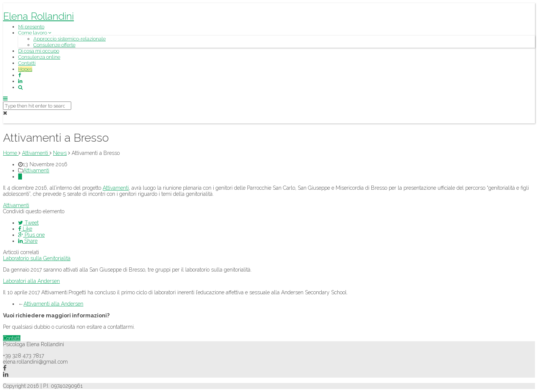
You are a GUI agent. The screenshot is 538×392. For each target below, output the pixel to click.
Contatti (27, 63)
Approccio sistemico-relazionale (70, 39)
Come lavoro (35, 33)
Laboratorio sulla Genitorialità (37, 258)
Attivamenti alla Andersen (53, 304)
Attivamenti (36, 170)
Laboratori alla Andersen (31, 281)
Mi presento (31, 27)
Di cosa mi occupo (39, 51)
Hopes (25, 69)
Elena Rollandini (38, 16)
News (60, 153)
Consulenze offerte (54, 45)
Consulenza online (39, 57)
